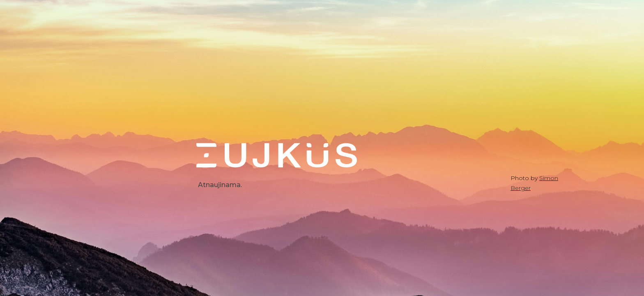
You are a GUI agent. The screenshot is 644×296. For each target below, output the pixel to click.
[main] (277, 185)
